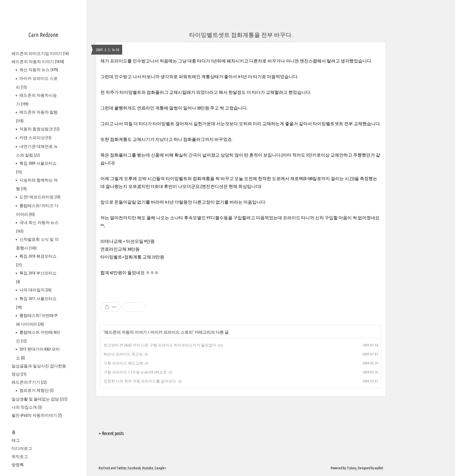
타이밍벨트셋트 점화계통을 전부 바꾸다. (241, 35)
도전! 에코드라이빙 (39, 197)
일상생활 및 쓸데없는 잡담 (39, 399)
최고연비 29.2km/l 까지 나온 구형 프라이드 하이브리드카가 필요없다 (160, 345)
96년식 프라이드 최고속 (123, 354)
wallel (379, 468)
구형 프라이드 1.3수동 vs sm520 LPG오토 (135, 372)
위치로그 (20, 457)
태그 (16, 440)
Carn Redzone (43, 35)
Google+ (160, 468)
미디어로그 (22, 448)
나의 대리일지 (35, 290)
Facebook (134, 468)
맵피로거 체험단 (36, 390)
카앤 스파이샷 (35, 138)
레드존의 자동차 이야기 (38, 62)
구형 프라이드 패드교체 (123, 363)
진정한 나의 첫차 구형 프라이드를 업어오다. (140, 381)
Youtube (148, 468)
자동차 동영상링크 (39, 129)
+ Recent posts (111, 433)
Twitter (121, 468)
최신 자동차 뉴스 (38, 70)
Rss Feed (104, 468)
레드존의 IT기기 (29, 382)
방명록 (18, 465)
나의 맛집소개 (27, 407)
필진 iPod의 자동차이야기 (37, 415)
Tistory (352, 468)
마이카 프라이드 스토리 (171, 332)
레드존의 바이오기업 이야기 (40, 53)
